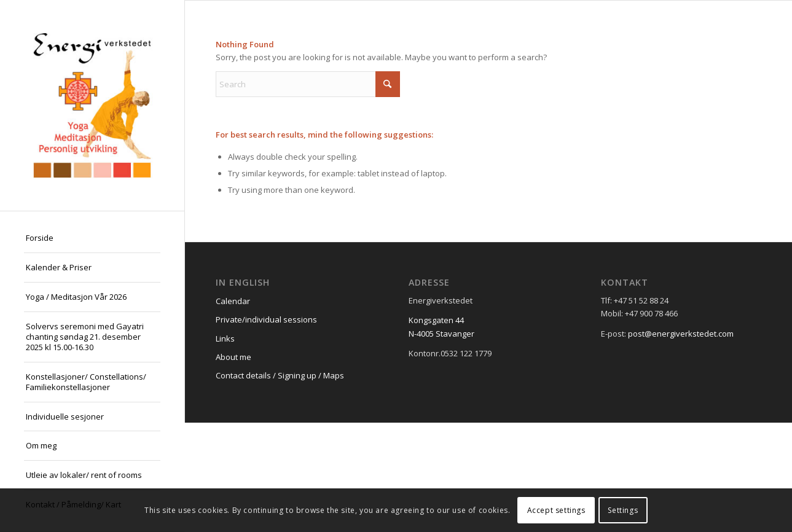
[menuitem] (92, 238)
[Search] (308, 84)
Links (225, 338)
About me (233, 357)
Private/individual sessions (266, 319)
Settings (623, 510)
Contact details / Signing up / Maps (280, 375)
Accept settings (556, 510)
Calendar (233, 301)
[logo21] (92, 105)
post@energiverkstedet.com (681, 334)
